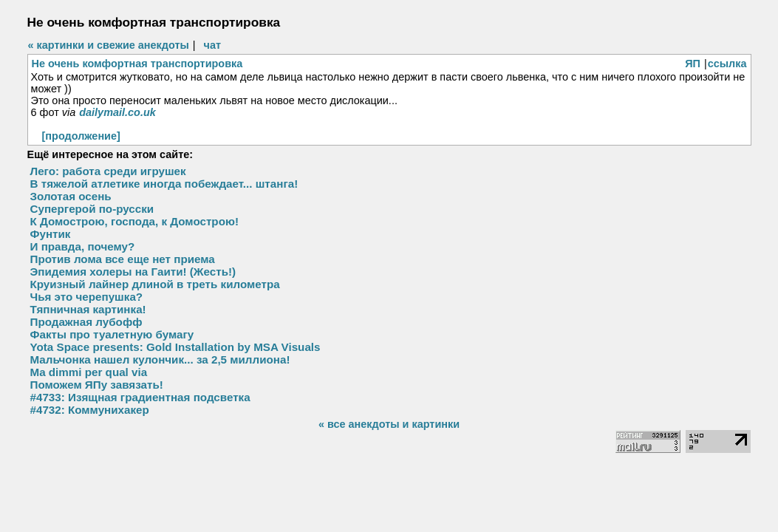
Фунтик (51, 234)
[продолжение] (81, 136)
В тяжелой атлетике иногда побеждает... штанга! (164, 184)
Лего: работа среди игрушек (108, 171)
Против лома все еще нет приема (123, 259)
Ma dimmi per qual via (89, 372)
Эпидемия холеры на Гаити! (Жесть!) (133, 272)
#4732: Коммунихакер (90, 410)
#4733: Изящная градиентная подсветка (140, 397)
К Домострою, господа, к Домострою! (134, 221)
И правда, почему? (83, 246)
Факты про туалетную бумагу (112, 334)
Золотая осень (71, 196)
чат (212, 45)
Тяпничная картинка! (88, 309)
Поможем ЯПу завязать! (97, 385)
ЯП (693, 64)
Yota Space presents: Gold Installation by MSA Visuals (175, 347)
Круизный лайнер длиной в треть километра (155, 284)
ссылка (727, 64)
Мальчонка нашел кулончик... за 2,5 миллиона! (160, 359)
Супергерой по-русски (92, 209)
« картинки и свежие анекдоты (109, 45)
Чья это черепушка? (87, 297)
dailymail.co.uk (117, 112)
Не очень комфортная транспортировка (137, 64)
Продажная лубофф (86, 322)
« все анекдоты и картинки (389, 424)
